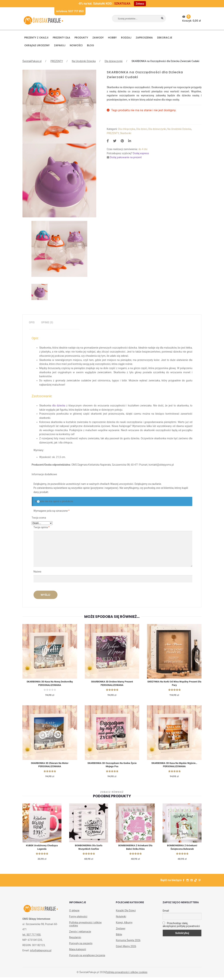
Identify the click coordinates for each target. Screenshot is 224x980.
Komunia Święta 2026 (128, 943)
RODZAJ (126, 38)
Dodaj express (141, 153)
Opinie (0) (47, 322)
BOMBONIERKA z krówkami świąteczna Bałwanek (182, 850)
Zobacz (140, 4)
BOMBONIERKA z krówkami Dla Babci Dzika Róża (135, 850)
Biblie (119, 937)
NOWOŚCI (76, 45)
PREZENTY (57, 61)
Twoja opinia (42, 527)
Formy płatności (78, 919)
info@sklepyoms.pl (41, 953)
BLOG (91, 45)
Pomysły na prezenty (81, 946)
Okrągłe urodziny (37, 45)
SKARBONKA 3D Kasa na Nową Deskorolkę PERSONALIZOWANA (50, 684)
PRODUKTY (81, 38)
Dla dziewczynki (114, 61)
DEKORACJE (165, 38)
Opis (32, 322)
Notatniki (121, 919)
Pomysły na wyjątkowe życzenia (87, 958)
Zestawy (121, 931)
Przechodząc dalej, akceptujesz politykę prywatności (181, 927)
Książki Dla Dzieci (126, 913)
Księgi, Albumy (124, 925)
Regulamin (75, 940)
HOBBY (112, 38)
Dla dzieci (142, 129)
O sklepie (74, 913)
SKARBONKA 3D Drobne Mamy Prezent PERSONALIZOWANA (112, 684)
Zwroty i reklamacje (80, 934)
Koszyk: (192, 19)
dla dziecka (59, 406)
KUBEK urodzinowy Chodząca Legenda (42, 850)
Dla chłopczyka (127, 129)
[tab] (32, 323)
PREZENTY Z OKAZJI (36, 38)
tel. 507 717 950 (32, 937)
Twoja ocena (39, 518)
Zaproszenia (144, 38)
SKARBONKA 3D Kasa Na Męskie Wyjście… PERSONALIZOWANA (174, 766)
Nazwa (38, 572)
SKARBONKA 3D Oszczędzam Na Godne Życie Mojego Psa (112, 766)
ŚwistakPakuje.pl (32, 61)
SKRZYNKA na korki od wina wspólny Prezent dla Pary (174, 684)
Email (166, 913)
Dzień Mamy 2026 (126, 949)
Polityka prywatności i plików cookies (85, 927)
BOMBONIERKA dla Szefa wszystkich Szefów (89, 850)
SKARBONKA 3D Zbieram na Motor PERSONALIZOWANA (50, 766)
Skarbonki (126, 133)
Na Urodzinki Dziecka (84, 61)
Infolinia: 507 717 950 (70, 11)
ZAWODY (98, 38)
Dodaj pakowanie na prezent (126, 157)
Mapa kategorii (78, 952)
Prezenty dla (61, 38)
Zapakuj (60, 45)
